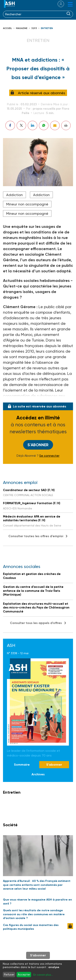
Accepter (24, 974)
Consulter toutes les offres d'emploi (36, 536)
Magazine (22, 28)
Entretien (47, 28)
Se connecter (49, 456)
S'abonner (38, 445)
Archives (38, 774)
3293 (34, 28)
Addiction (14, 195)
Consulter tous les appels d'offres (36, 623)
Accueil (7, 28)
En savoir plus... (43, 975)
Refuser (9, 974)
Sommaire (22, 765)
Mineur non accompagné (27, 204)
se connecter (58, 4)
